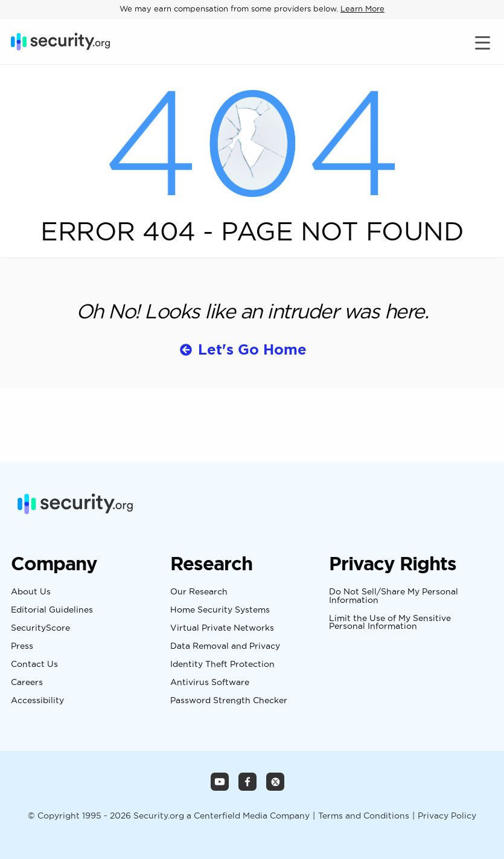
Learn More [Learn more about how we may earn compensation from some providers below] (362, 8)
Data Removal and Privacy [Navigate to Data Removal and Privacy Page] (225, 646)
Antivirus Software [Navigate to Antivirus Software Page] (210, 683)
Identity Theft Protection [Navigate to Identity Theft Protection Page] (222, 664)
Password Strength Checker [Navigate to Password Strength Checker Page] (229, 701)
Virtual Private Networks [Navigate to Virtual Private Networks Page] (222, 628)
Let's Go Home (252, 349)
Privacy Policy (447, 816)
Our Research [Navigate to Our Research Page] (199, 592)
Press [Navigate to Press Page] (22, 646)
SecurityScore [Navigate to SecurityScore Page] (40, 628)
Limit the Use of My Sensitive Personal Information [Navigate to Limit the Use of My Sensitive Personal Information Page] (390, 623)
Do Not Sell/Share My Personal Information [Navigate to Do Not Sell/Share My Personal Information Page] (394, 596)
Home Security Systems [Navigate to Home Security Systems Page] (220, 610)
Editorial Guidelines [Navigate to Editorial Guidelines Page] (52, 610)
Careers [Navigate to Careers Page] (27, 683)
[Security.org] (60, 42)
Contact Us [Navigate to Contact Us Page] (34, 664)
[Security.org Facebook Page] (247, 782)
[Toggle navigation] (484, 42)
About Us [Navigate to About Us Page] (31, 592)
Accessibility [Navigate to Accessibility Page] (37, 701)
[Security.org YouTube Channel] (220, 782)
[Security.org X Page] (275, 782)
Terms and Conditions (364, 816)
